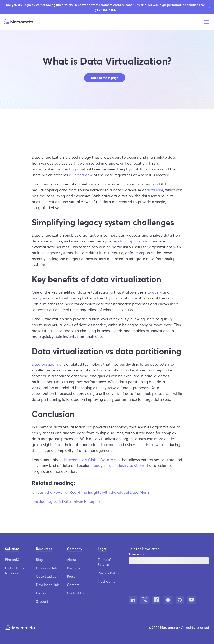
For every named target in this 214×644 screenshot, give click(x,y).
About (72, 560)
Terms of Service (104, 562)
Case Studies (46, 576)
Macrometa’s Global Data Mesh (92, 460)
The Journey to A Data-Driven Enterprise (67, 501)
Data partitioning (47, 364)
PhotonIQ (12, 560)
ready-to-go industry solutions (119, 465)
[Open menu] (206, 22)
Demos (41, 593)
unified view (82, 175)
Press (71, 576)
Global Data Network (15, 570)
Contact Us (75, 593)
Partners (73, 568)
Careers (73, 585)
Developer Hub (48, 585)
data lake (155, 190)
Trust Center (107, 581)
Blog (39, 560)
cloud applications (134, 241)
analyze (38, 298)
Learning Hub (46, 568)
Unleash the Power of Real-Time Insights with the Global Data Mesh (90, 492)
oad (157, 184)
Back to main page (105, 78)
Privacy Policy (108, 573)
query (157, 292)
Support (42, 601)
